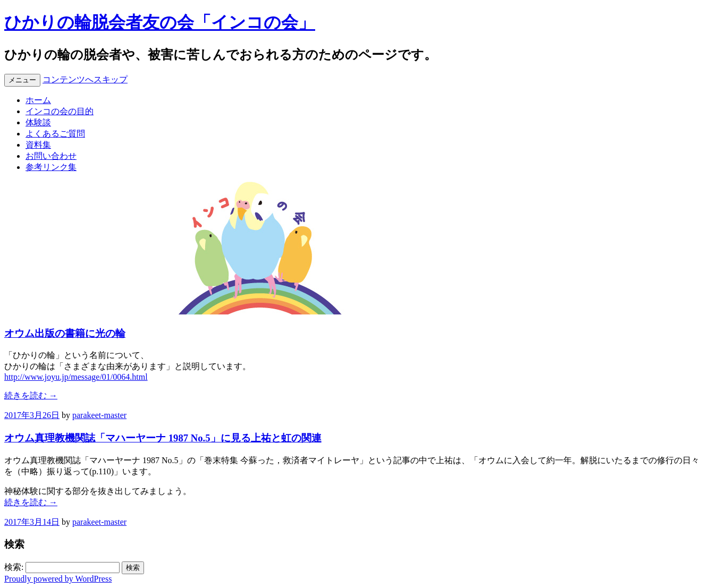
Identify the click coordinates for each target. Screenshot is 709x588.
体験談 (38, 122)
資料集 (38, 145)
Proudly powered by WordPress (58, 579)
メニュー (22, 80)
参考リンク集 (51, 167)
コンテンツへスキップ (85, 79)
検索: (14, 567)
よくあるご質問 (55, 134)
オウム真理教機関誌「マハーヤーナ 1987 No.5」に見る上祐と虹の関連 (163, 438)
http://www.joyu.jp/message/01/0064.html (76, 377)
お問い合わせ (51, 156)
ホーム (38, 100)
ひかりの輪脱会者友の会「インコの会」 (160, 22)
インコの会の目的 (60, 111)
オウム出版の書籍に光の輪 (65, 333)
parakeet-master (99, 415)
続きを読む (31, 395)
